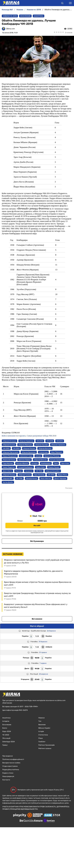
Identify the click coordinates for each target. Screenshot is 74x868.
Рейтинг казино (45, 748)
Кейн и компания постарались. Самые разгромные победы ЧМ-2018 (29, 436)
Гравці (5, 745)
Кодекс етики (8, 773)
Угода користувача (10, 766)
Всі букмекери (37, 541)
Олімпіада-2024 (9, 742)
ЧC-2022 (6, 735)
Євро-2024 (7, 731)
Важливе (42, 725)
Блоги (5, 728)
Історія (41, 731)
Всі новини (37, 619)
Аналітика (39, 16)
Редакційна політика (11, 770)
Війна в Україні (44, 728)
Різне (41, 738)
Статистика (43, 735)
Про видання (8, 756)
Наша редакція (8, 776)
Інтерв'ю (6, 721)
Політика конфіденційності (13, 759)
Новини (42, 718)
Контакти (6, 780)
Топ (40, 721)
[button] (62, 4)
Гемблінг (42, 742)
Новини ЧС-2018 (10, 16)
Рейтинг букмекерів (46, 745)
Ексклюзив (25, 16)
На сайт (37, 525)
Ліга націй (6, 738)
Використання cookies (11, 763)
